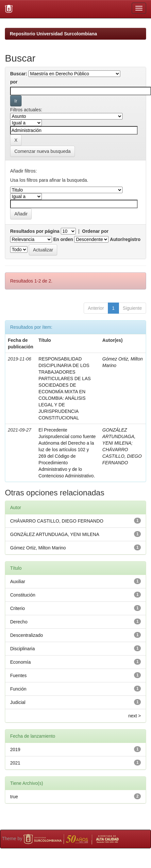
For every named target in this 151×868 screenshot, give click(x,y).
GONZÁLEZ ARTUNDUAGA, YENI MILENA (119, 436)
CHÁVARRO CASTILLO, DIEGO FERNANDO (122, 456)
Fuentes (18, 675)
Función (18, 689)
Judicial (18, 702)
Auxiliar (18, 582)
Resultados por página (35, 231)
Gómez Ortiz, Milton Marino (38, 548)
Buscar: (19, 74)
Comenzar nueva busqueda (42, 151)
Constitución (23, 595)
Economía (20, 662)
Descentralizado (26, 635)
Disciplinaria (22, 649)
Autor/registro (125, 239)
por (14, 82)
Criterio (17, 608)
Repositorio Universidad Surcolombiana (53, 34)
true (14, 797)
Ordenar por (95, 231)
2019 (15, 749)
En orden (63, 239)
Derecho (19, 622)
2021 (15, 763)
